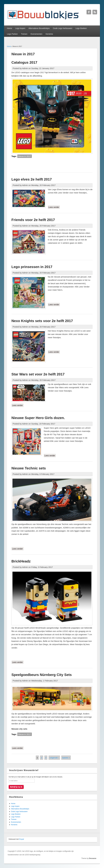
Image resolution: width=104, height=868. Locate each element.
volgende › (54, 758)
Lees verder (54, 207)
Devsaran (93, 858)
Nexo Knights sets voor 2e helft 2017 (42, 321)
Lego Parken (12, 34)
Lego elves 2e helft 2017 (32, 179)
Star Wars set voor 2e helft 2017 (38, 374)
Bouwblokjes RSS (95, 12)
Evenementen (36, 34)
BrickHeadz (21, 561)
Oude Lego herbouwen (63, 28)
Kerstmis (49, 34)
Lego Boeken (81, 28)
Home (9, 28)
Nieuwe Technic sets (29, 468)
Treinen (24, 34)
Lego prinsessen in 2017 (32, 267)
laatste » (66, 758)
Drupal (21, 839)
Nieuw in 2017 (25, 156)
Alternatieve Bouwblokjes (39, 28)
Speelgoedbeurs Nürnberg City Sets (42, 675)
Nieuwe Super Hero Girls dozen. (38, 418)
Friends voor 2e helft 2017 (33, 220)
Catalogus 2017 (24, 62)
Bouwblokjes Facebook (89, 12)
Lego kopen (20, 28)
